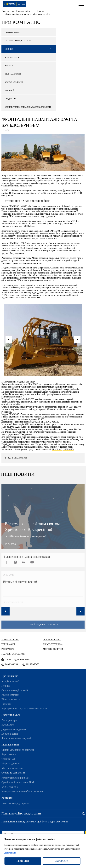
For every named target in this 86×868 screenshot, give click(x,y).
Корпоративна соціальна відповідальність (24, 708)
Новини (40, 11)
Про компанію (23, 11)
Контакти (7, 798)
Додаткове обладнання (14, 729)
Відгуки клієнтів (11, 699)
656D (24, 243)
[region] (43, 851)
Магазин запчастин (12, 768)
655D (17, 243)
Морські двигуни (11, 763)
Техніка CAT (8, 759)
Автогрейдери (9, 720)
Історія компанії (10, 681)
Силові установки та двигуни (18, 750)
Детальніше (10, 853)
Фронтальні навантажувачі (16, 738)
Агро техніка (9, 754)
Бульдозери (8, 725)
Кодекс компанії (10, 695)
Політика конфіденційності (16, 803)
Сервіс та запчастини (14, 773)
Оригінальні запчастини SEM (18, 782)
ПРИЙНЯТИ (23, 861)
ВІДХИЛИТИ (62, 861)
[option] (43, 340)
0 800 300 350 (11, 664)
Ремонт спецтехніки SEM (15, 778)
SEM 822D (68, 449)
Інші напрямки (10, 745)
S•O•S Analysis (10, 787)
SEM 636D (14, 414)
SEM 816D (57, 449)
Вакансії (6, 704)
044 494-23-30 (32, 664)
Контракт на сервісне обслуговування (22, 791)
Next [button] (80, 611)
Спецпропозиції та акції (15, 690)
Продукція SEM (11, 715)
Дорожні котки (10, 734)
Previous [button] (6, 611)
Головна (5, 11)
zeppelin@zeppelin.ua (18, 660)
